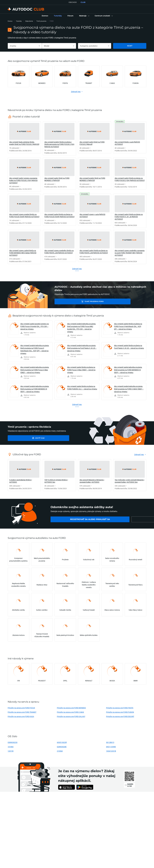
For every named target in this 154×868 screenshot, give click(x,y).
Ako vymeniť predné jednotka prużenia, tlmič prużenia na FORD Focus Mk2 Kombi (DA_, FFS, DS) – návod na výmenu (82, 328)
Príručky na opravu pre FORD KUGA (21, 716)
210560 (60, 751)
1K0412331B (111, 751)
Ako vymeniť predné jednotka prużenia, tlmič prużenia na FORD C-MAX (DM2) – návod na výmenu (129, 389)
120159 (11, 751)
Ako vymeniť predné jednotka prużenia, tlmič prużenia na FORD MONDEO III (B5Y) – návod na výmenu (35, 389)
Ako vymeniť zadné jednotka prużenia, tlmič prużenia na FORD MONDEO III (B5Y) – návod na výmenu (128, 370)
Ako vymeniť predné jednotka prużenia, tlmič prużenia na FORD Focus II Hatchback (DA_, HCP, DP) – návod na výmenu (35, 349)
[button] (84, 16)
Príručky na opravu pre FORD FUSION (120, 712)
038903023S (13, 742)
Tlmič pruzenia (41, 21)
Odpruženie (29, 21)
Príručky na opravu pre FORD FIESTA (120, 708)
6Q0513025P (62, 742)
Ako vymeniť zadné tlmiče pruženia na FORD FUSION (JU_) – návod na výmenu (82, 388)
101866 (11, 747)
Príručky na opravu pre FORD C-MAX (70, 712)
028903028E (62, 747)
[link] (45, 16)
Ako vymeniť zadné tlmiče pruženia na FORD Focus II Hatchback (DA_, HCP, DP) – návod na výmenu (128, 326)
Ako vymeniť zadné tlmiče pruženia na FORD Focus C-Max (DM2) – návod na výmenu (81, 370)
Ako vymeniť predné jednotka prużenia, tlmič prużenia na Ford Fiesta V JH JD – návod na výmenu (82, 348)
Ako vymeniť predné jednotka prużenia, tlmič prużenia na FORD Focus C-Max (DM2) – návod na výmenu (35, 370)
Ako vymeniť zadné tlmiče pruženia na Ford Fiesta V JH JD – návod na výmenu (129, 347)
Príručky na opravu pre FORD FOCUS (21, 708)
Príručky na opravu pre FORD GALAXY (71, 716)
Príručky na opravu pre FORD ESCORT (120, 716)
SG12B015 (110, 742)
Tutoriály (19, 21)
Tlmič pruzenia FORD (71, 301)
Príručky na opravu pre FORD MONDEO (71, 708)
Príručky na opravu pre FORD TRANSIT (22, 712)
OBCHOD (73, 2)
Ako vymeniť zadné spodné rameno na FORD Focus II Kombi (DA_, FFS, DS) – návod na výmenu (35, 326)
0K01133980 (111, 747)
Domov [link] (10, 21)
